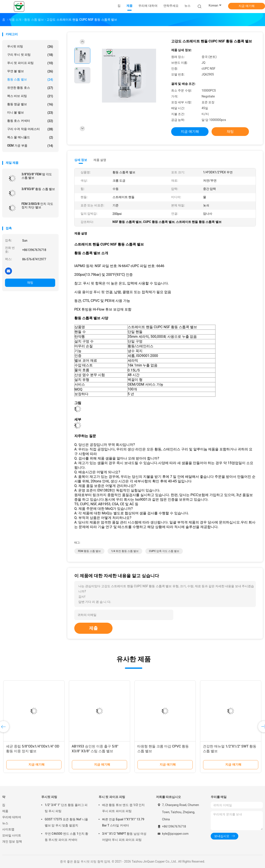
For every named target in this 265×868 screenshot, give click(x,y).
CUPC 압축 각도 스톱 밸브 (164, 551)
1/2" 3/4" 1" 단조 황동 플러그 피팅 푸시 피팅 (66, 808)
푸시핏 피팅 (30, 47)
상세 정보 (81, 160)
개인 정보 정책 (12, 841)
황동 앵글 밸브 (30, 104)
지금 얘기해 (246, 6)
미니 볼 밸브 (30, 113)
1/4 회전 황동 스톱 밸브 (125, 551)
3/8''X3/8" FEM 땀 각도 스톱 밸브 (37, 176)
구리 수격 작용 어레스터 (30, 129)
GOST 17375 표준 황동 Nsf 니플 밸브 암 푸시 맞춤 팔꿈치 (66, 822)
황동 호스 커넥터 (30, 121)
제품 (5, 811)
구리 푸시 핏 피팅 (30, 55)
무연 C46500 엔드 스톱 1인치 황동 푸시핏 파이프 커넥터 (66, 837)
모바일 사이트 (12, 835)
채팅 (30, 283)
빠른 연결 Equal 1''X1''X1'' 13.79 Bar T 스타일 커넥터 (123, 822)
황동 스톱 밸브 (30, 80)
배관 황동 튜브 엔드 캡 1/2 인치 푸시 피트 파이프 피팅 (123, 808)
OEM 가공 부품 (30, 146)
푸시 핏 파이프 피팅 (30, 63)
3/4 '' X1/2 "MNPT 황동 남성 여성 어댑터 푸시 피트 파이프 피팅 (124, 837)
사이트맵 (8, 829)
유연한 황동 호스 (30, 88)
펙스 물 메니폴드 (30, 137)
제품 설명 (100, 160)
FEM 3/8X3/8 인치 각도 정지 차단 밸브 (37, 206)
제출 (93, 628)
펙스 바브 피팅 (30, 96)
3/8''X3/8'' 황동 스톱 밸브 (38, 189)
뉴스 (5, 823)
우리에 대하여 (12, 817)
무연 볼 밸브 (30, 71)
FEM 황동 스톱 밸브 (89, 551)
